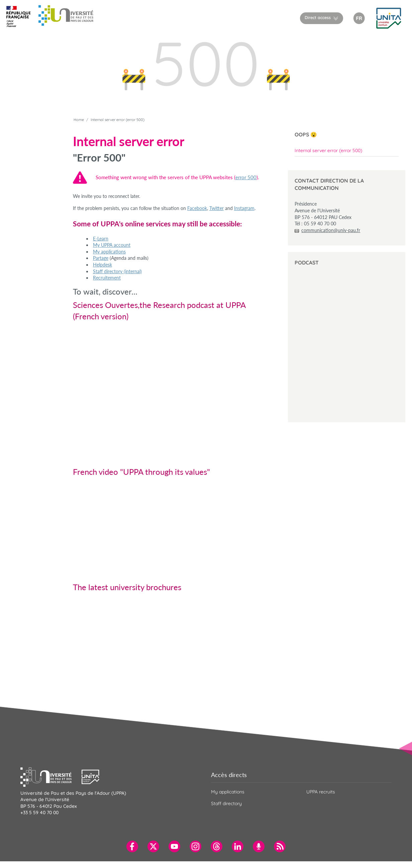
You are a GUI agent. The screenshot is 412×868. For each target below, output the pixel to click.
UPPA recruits (321, 792)
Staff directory (226, 803)
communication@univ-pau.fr (331, 230)
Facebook (197, 208)
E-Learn (101, 239)
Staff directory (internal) (117, 271)
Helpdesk (102, 265)
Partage (101, 258)
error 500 (246, 177)
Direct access (318, 17)
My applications (109, 252)
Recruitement (107, 278)
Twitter (217, 208)
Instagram (244, 208)
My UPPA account (112, 245)
